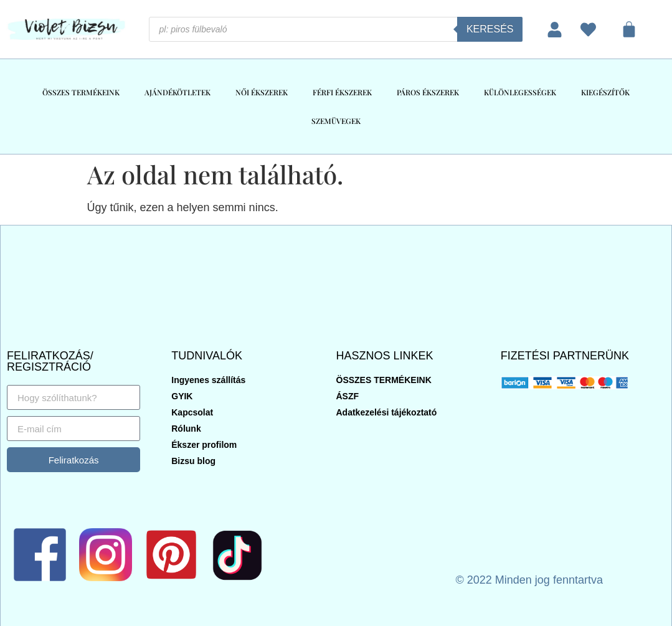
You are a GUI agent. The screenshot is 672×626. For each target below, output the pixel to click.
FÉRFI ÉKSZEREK (342, 92)
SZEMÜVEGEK (336, 121)
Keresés (490, 29)
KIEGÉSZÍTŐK (605, 92)
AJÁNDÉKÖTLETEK (177, 92)
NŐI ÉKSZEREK (262, 92)
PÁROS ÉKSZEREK (428, 92)
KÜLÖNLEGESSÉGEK (520, 92)
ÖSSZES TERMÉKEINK (81, 92)
